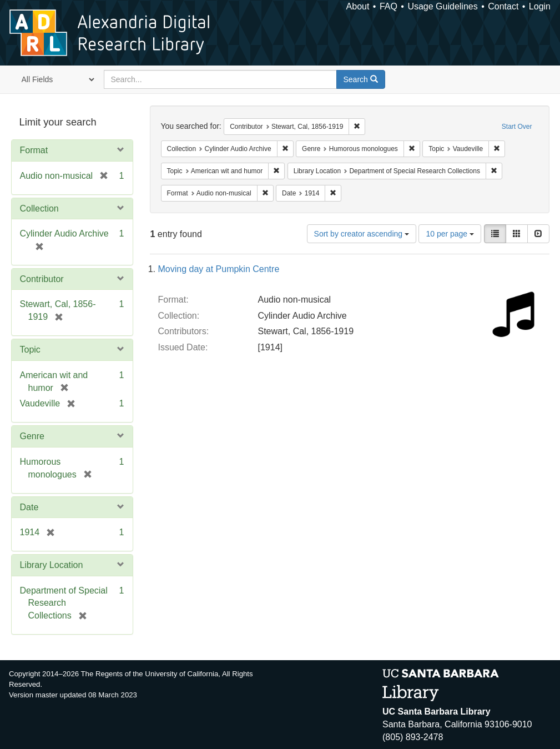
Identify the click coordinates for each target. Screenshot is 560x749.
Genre (32, 436)
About (358, 6)
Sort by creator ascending (362, 234)
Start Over (517, 127)
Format (34, 150)
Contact (503, 6)
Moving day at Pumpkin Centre (219, 269)
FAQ (389, 6)
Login (540, 6)
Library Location (52, 565)
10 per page (450, 234)
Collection (39, 208)
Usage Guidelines (442, 6)
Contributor (42, 279)
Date (29, 507)
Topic (30, 350)
